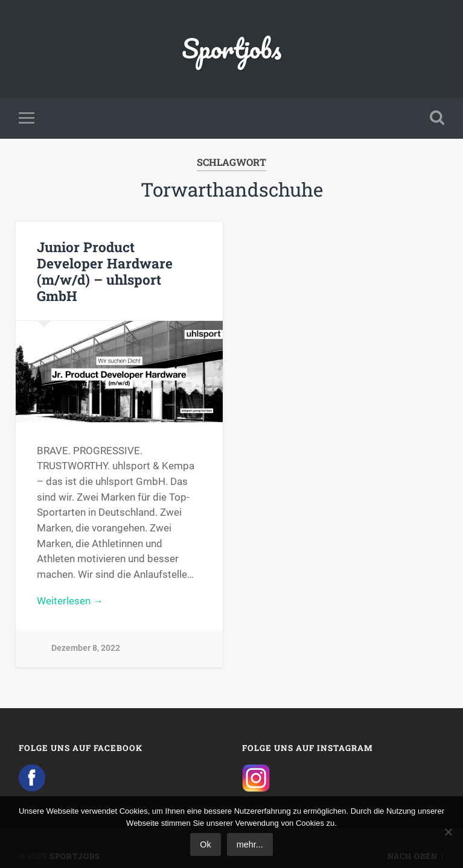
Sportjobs (231, 48)
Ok (205, 844)
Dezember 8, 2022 (86, 648)
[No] (448, 832)
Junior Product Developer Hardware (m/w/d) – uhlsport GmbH (105, 271)
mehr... (250, 844)
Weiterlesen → (70, 601)
